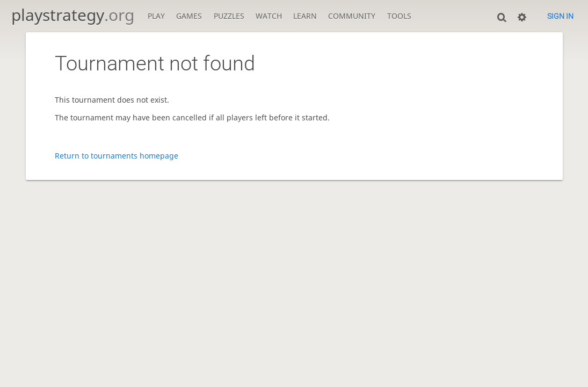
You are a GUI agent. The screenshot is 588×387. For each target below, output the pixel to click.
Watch (269, 16)
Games (189, 16)
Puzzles (229, 16)
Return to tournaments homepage (117, 156)
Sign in (560, 16)
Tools (399, 16)
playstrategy (73, 15)
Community (352, 16)
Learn (305, 16)
